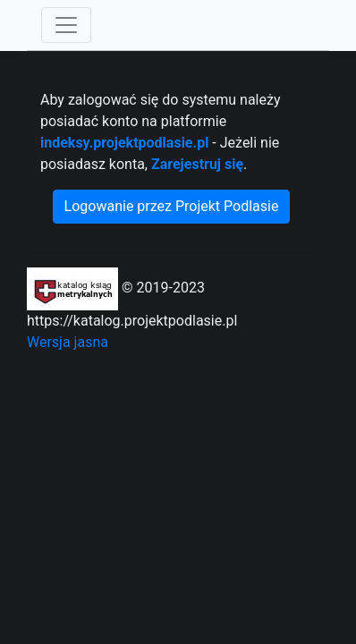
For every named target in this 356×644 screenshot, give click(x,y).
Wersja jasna (68, 342)
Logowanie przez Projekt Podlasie (172, 206)
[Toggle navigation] (66, 25)
